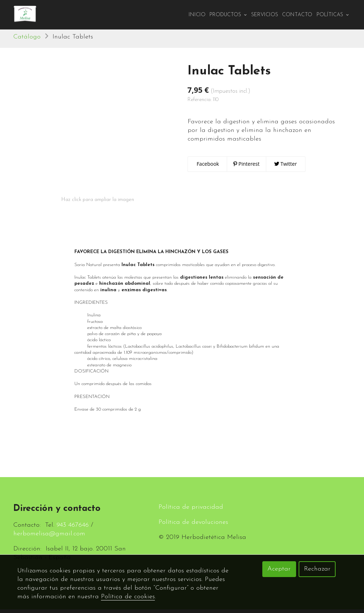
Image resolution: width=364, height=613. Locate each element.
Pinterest (246, 167)
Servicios (265, 15)
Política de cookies (128, 597)
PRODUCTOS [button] (228, 15)
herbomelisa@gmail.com (49, 537)
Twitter (285, 167)
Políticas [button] (333, 15)
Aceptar (279, 569)
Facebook (207, 167)
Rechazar (317, 569)
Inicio (197, 15)
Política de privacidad (191, 511)
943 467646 (73, 529)
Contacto (297, 15)
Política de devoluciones (193, 526)
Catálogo (27, 40)
